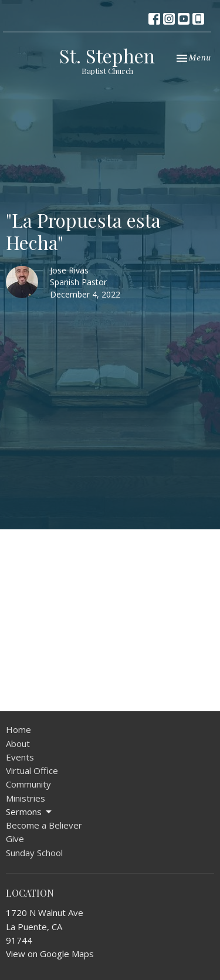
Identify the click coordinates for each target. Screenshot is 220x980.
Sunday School (34, 853)
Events (20, 757)
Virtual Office (32, 771)
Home (18, 729)
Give (15, 839)
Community (28, 784)
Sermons (30, 812)
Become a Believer (44, 825)
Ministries (26, 798)
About (18, 744)
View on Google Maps (50, 954)
